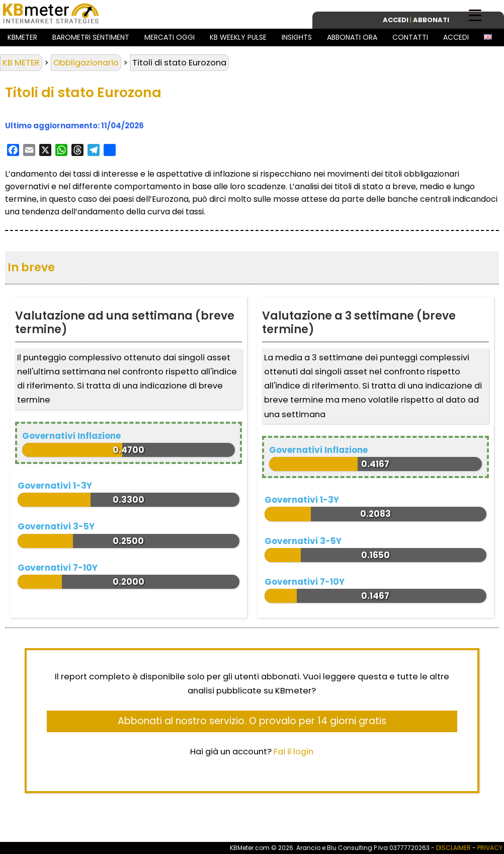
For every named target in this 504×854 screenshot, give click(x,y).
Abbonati (431, 20)
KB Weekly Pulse (238, 37)
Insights (297, 37)
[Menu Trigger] (475, 15)
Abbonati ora (352, 37)
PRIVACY (490, 848)
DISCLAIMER (453, 848)
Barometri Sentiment (91, 37)
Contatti (410, 37)
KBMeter (22, 37)
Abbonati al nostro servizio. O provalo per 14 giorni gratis (252, 721)
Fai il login (293, 752)
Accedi (456, 37)
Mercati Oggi (170, 37)
